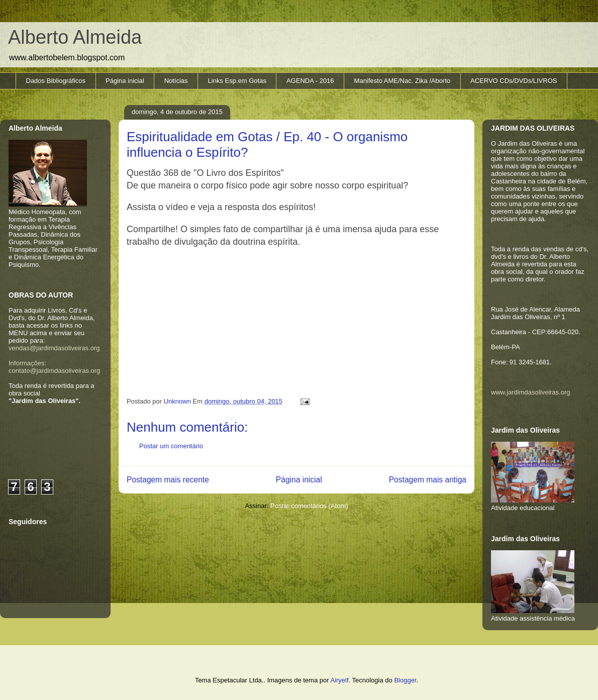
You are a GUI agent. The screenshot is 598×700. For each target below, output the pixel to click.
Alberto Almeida (75, 37)
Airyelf (339, 680)
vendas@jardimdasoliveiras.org (54, 348)
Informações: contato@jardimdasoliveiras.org (54, 367)
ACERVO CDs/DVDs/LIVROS (514, 81)
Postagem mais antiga (428, 480)
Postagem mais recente (168, 480)
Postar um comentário (171, 446)
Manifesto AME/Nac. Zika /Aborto (402, 81)
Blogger (405, 680)
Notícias (176, 81)
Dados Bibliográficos (56, 81)
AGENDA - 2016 (310, 81)
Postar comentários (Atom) (309, 506)
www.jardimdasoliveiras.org (531, 392)
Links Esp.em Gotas (237, 81)
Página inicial (125, 81)
